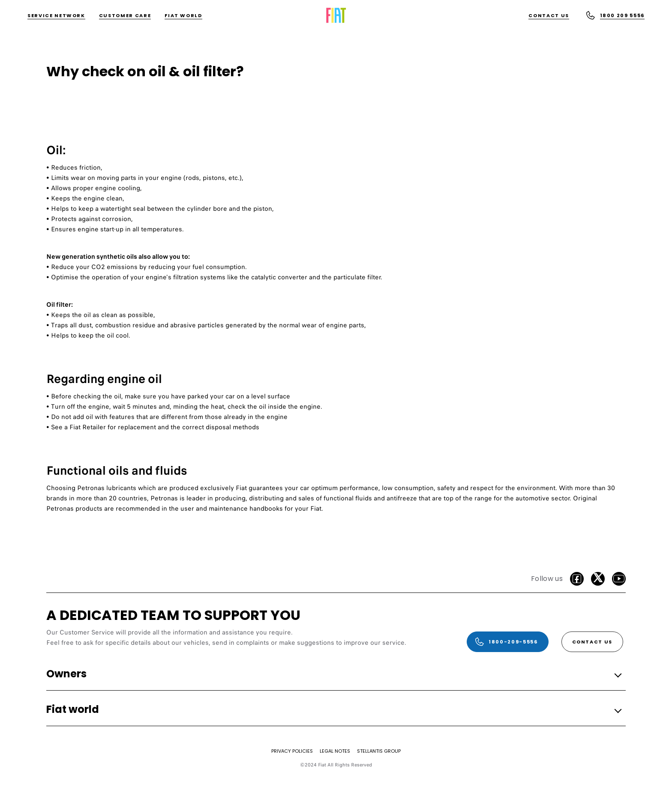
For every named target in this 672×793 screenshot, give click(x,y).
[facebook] (577, 579)
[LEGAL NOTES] (335, 751)
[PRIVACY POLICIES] (292, 751)
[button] (333, 674)
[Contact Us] (549, 16)
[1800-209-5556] (507, 642)
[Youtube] (619, 579)
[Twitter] (598, 579)
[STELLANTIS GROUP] (379, 751)
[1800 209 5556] (615, 15)
